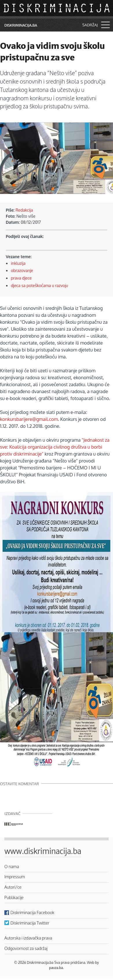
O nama (12, 866)
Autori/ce (13, 887)
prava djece (21, 278)
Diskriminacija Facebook (32, 912)
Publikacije (14, 897)
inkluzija (18, 263)
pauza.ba (56, 968)
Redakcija (24, 210)
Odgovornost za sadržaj (26, 948)
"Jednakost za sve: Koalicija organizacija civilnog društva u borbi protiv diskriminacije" (55, 447)
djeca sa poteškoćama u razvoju (40, 285)
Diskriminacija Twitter (30, 923)
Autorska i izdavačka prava (28, 938)
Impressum (15, 877)
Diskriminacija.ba (21, 25)
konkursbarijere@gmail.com (29, 419)
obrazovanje (22, 270)
